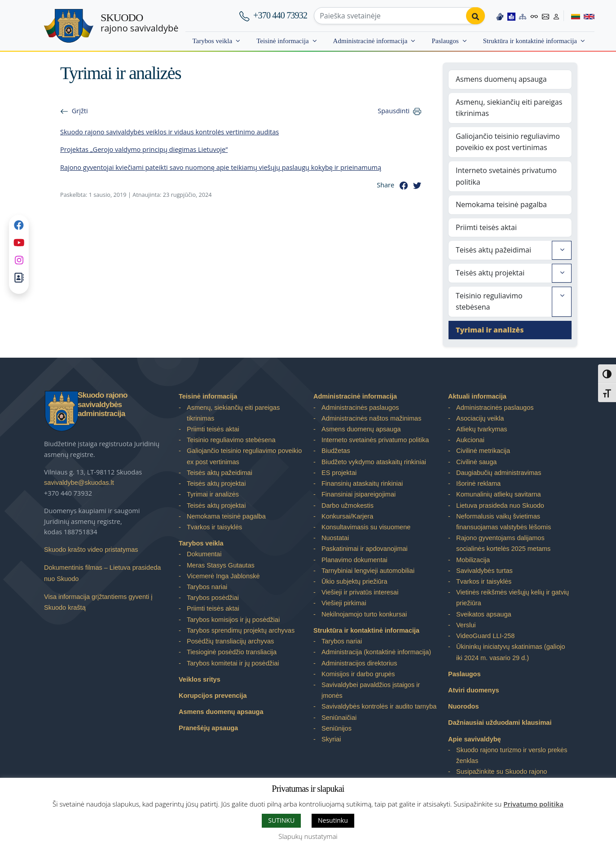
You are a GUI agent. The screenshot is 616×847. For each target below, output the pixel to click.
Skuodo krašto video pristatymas (91, 550)
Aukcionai (470, 440)
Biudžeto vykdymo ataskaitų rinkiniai (374, 462)
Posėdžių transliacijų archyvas (230, 641)
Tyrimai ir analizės (490, 330)
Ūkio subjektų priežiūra (354, 581)
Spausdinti (394, 111)
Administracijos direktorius (359, 663)
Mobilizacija (473, 560)
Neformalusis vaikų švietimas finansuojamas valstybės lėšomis (504, 522)
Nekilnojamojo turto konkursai (364, 614)
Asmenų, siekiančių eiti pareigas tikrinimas (509, 108)
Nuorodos (463, 706)
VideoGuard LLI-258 (485, 636)
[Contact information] (546, 16)
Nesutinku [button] (333, 820)
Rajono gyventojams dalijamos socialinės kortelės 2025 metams (503, 543)
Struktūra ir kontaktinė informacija (530, 41)
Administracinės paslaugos (360, 408)
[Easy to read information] (511, 16)
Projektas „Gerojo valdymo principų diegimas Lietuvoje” (144, 149)
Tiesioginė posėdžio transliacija (232, 652)
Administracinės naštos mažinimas (371, 418)
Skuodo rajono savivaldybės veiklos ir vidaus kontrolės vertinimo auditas (169, 132)
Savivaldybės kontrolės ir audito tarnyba (379, 706)
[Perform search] (475, 16)
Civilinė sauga (476, 462)
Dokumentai (204, 554)
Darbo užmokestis (348, 506)
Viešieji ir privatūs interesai (360, 592)
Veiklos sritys (200, 679)
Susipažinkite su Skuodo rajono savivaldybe (502, 777)
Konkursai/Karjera (347, 516)
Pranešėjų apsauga (208, 728)
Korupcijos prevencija (213, 696)
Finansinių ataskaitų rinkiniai (362, 483)
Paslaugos (445, 41)
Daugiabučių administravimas (499, 473)
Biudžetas (336, 451)
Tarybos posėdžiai (213, 598)
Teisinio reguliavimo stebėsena (489, 302)
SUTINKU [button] (281, 820)
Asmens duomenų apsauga (501, 79)
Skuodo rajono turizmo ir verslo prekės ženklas (512, 755)
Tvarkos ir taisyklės (214, 527)
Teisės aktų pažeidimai (493, 250)
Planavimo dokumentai (354, 560)
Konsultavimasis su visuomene (366, 527)
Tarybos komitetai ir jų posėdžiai (233, 663)
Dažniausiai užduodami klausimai (500, 723)
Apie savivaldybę (475, 739)
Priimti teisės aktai (486, 227)
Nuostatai (335, 538)
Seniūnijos (337, 728)
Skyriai (331, 739)
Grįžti (80, 111)
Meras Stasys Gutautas (221, 565)
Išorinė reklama (478, 483)
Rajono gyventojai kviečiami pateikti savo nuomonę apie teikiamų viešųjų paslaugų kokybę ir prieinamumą (221, 167)
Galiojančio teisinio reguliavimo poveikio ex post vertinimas (508, 142)
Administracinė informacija (370, 41)
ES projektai (339, 473)
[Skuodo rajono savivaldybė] (69, 26)
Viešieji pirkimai (344, 603)
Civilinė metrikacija (483, 451)
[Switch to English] (587, 16)
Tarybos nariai (207, 587)
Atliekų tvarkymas (482, 429)
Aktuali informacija (477, 396)
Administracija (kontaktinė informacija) (376, 652)
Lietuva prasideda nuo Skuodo (500, 506)
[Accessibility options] (534, 16)
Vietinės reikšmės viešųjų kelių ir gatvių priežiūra (513, 598)
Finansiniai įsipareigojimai (359, 494)
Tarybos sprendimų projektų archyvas (241, 630)
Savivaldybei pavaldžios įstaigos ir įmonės (371, 690)
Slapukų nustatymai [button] (308, 836)
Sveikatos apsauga (484, 614)
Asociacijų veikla (480, 418)
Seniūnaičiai (339, 718)
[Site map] (523, 16)
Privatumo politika (533, 804)
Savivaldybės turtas (484, 571)
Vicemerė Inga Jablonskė (223, 576)
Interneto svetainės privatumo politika (506, 176)
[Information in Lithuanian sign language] (500, 16)
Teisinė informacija (282, 41)
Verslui (466, 625)
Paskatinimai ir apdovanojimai (365, 549)
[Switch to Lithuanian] (572, 16)
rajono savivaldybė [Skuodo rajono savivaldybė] (139, 23)
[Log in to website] (556, 16)
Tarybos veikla (212, 41)
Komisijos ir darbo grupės (358, 674)
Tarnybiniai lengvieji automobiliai (368, 571)
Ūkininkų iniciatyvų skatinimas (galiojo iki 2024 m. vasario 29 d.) (511, 652)
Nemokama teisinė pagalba (501, 204)
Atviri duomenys (474, 690)
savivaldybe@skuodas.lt (79, 483)
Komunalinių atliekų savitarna (499, 494)
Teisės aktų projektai (490, 273)
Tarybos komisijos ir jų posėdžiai (233, 620)
